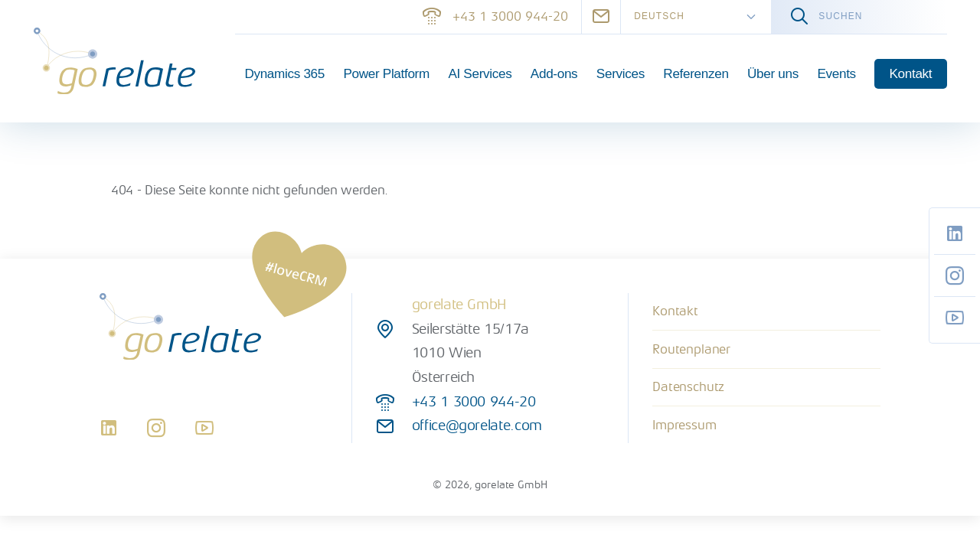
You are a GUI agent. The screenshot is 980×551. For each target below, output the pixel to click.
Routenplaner (691, 349)
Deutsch (659, 16)
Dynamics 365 (284, 73)
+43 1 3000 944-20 (495, 16)
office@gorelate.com (477, 425)
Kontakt (911, 73)
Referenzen (696, 73)
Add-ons (554, 73)
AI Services (480, 73)
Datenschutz (688, 387)
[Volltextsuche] (859, 17)
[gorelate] (114, 61)
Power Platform (386, 73)
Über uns (773, 73)
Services (621, 73)
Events (836, 73)
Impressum (684, 425)
